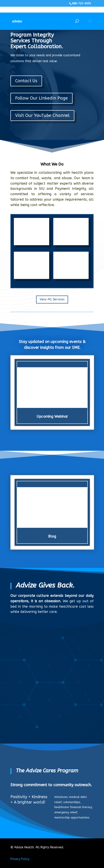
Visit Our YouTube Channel (42, 115)
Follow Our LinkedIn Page (41, 98)
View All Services (52, 299)
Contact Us (26, 81)
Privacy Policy (20, 859)
